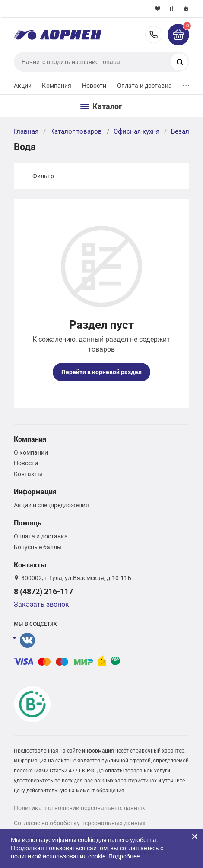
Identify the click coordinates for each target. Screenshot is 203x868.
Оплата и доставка (144, 86)
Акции (23, 86)
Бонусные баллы (38, 547)
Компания (57, 86)
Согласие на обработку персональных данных (80, 823)
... (186, 84)
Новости (94, 86)
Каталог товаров (76, 131)
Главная (26, 131)
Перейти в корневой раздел (101, 372)
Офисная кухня (136, 131)
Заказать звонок (41, 604)
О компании (31, 452)
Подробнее (124, 856)
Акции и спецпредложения (51, 505)
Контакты (28, 474)
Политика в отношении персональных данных (79, 808)
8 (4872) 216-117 (154, 35)
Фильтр (43, 176)
